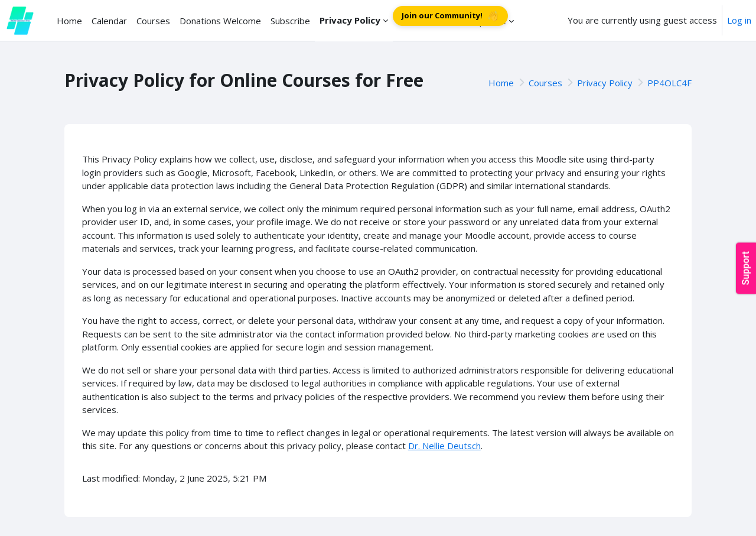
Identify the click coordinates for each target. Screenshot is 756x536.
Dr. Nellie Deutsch (444, 446)
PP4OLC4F (669, 83)
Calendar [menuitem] (109, 21)
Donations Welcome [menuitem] (220, 21)
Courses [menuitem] (153, 21)
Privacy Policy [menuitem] (350, 20)
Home (501, 83)
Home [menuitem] (69, 21)
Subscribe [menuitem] (290, 21)
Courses (545, 83)
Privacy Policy (605, 83)
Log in (739, 20)
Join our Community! (450, 16)
